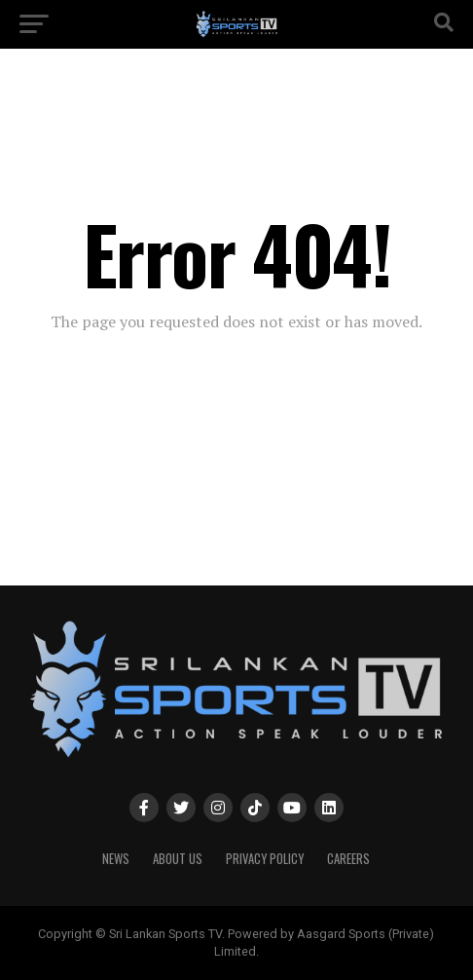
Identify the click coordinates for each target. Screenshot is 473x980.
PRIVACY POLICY (265, 859)
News (116, 859)
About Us (178, 859)
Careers (348, 859)
